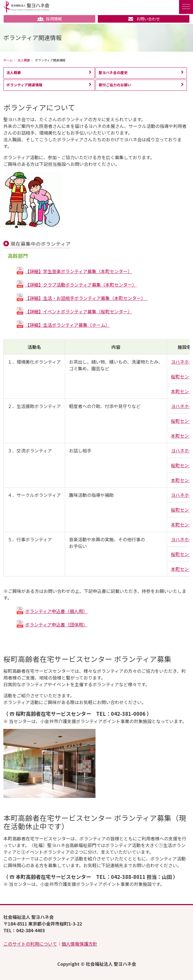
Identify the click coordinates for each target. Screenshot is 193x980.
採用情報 (49, 19)
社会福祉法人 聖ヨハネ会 (26, 7)
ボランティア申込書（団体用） (56, 624)
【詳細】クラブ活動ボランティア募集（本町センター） (81, 285)
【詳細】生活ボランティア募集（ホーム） (67, 325)
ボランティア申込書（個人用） (56, 611)
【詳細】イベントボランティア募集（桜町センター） (79, 311)
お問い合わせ (144, 19)
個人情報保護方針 (79, 944)
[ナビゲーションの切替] (186, 7)
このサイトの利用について (30, 944)
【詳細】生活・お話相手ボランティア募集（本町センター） (86, 298)
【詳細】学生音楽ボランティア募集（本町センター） (79, 271)
